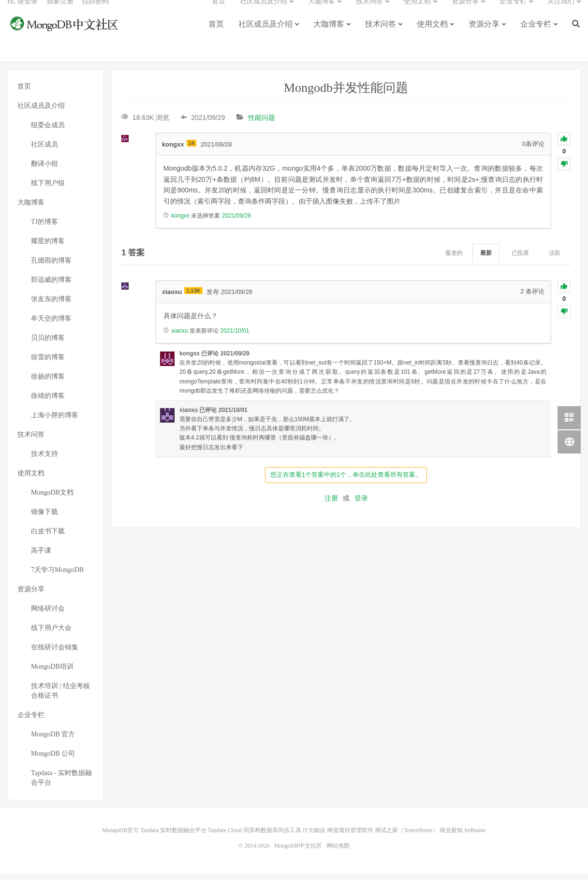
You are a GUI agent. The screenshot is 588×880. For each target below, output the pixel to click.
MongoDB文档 (52, 500)
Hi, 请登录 (22, 12)
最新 (486, 261)
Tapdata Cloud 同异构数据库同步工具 (255, 837)
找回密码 (95, 12)
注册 (331, 505)
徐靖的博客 (48, 403)
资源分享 (484, 35)
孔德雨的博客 (51, 268)
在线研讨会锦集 (55, 654)
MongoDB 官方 (53, 741)
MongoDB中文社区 (65, 36)
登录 (361, 505)
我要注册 (60, 12)
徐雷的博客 (48, 364)
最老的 (454, 261)
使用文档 (432, 35)
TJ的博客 (44, 229)
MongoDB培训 (52, 674)
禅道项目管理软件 (350, 837)
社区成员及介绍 (265, 35)
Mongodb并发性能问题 (346, 95)
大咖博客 (329, 35)
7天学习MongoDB (57, 577)
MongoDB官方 (121, 837)
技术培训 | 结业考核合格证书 (60, 698)
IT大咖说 (314, 837)
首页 (216, 35)
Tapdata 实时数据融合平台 (173, 837)
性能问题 (262, 125)
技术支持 (44, 461)
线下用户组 (48, 190)
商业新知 (451, 837)
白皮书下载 (48, 538)
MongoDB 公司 (53, 761)
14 (191, 150)
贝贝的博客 (48, 345)
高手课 (41, 558)
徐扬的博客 (48, 384)
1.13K (193, 298)
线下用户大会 (51, 635)
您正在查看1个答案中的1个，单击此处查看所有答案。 (346, 482)
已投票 (520, 261)
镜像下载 (44, 519)
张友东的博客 (51, 306)
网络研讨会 (48, 616)
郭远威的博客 (51, 287)
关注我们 (561, 12)
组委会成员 (48, 132)
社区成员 (44, 152)
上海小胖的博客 (55, 422)
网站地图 (338, 853)
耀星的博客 (48, 248)
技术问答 (381, 35)
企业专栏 (536, 35)
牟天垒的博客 (51, 326)
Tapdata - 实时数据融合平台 (61, 785)
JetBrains (475, 837)
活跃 (555, 261)
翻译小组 (44, 171)
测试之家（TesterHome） (406, 837)
